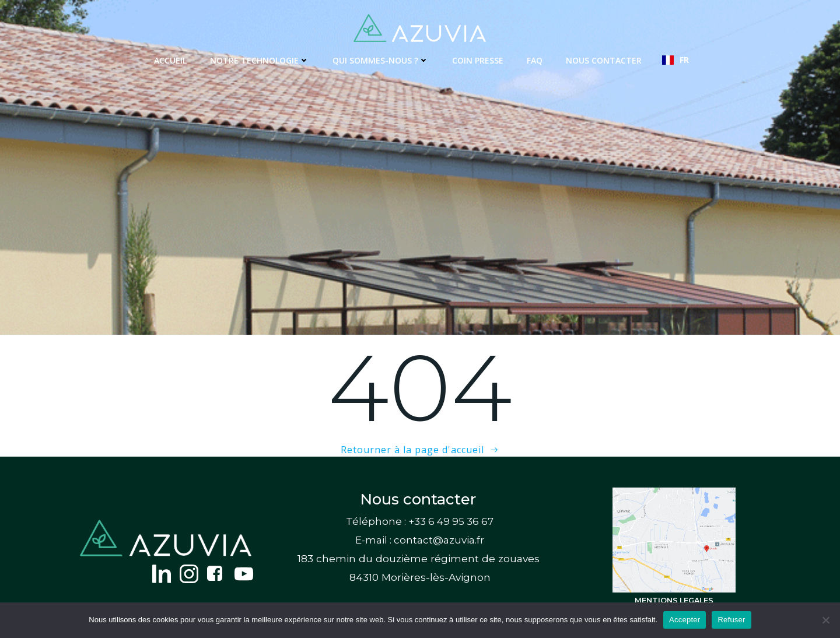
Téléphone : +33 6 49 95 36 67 (420, 521)
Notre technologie (260, 60)
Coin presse (478, 60)
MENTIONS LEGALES (674, 600)
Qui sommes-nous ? (381, 60)
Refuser (731, 620)
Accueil (170, 60)
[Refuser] (825, 620)
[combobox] (675, 60)
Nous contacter (604, 60)
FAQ (535, 60)
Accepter (685, 620)
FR (675, 60)
